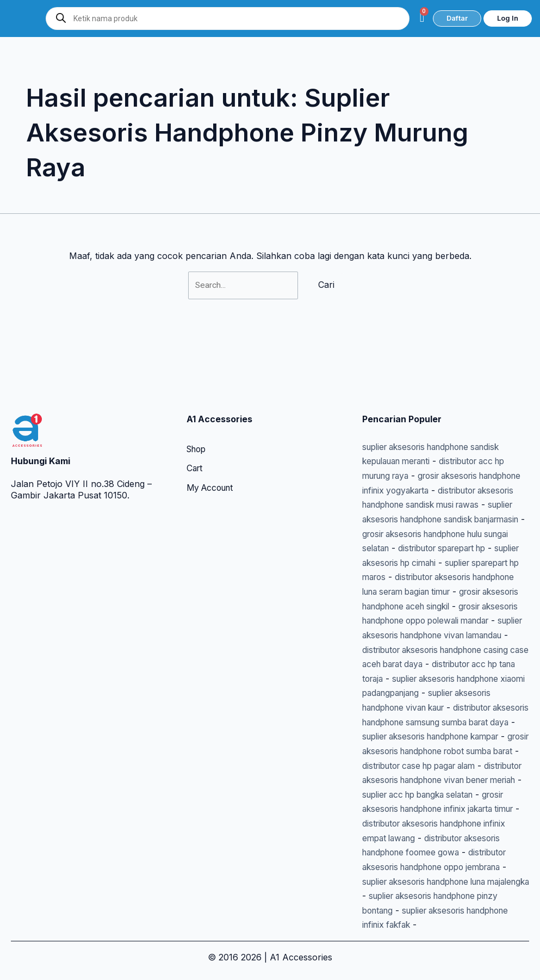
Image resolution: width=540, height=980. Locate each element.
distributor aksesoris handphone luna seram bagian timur (431, 537)
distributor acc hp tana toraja (451, 638)
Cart (195, 402)
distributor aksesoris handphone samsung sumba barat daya (442, 695)
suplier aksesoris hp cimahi (418, 508)
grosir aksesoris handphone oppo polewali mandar (437, 580)
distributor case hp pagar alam (425, 753)
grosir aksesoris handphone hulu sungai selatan (445, 480)
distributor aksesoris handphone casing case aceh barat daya (441, 623)
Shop (198, 382)
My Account (212, 421)
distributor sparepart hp (450, 494)
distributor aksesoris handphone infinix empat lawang (434, 825)
